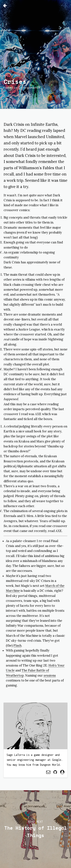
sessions (50, 675)
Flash (17, 645)
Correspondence (29, 88)
